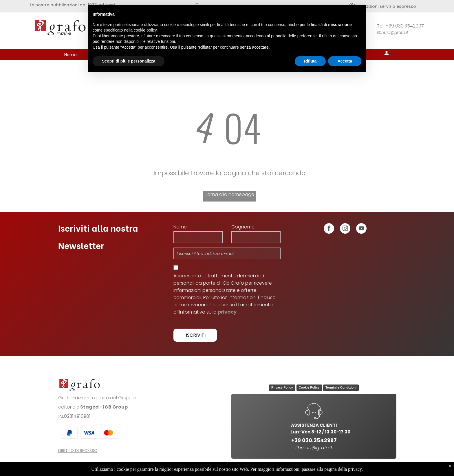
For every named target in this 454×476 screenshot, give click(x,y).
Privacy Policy (282, 387)
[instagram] (345, 229)
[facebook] (329, 229)
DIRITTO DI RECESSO (78, 451)
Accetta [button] (345, 61)
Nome (180, 227)
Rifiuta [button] (310, 61)
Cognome (243, 227)
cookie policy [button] (145, 30)
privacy (227, 312)
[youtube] (361, 229)
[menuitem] (71, 55)
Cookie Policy (309, 387)
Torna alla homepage (229, 194)
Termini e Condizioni (341, 387)
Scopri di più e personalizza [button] (129, 61)
